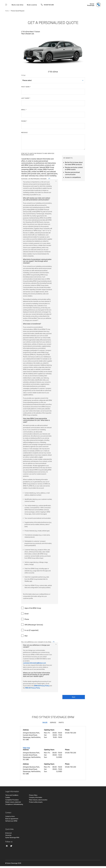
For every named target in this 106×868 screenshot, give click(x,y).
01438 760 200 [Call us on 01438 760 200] (49, 5)
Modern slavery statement (13, 802)
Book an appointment (12, 819)
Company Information (36, 797)
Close (56, 181)
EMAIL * (24, 110)
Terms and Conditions (12, 795)
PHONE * (24, 121)
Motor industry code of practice (38, 800)
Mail (25, 636)
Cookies (8, 797)
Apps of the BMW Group (31, 608)
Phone (25, 619)
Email (25, 613)
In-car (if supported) (30, 630)
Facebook (7, 846)
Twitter (11, 846)
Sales (45, 722)
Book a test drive (18, 5)
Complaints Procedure (12, 800)
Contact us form (10, 816)
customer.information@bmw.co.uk (34, 663)
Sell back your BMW (11, 821)
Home (7, 11)
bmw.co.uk (8, 833)
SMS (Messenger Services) (32, 624)
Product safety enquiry (36, 802)
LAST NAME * (26, 98)
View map (26, 748)
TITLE (23, 75)
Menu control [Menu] (6, 5)
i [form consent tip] (54, 642)
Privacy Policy (33, 795)
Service (53, 722)
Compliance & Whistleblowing (14, 804)
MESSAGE (24, 133)
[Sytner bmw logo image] (94, 5)
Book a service (32, 5)
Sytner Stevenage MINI (12, 837)
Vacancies (8, 835)
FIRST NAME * (26, 87)
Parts (61, 722)
